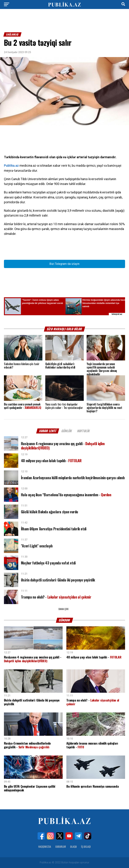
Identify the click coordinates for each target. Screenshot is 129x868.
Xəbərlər (61, 847)
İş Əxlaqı (86, 847)
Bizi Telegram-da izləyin (64, 264)
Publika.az (11, 166)
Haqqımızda (45, 847)
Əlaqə (73, 847)
